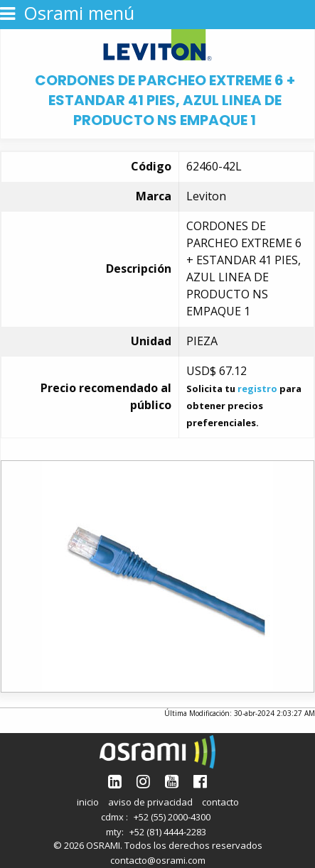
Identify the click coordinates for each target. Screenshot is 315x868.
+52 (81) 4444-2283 (168, 832)
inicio (88, 802)
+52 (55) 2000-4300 (172, 817)
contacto (220, 802)
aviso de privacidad (150, 802)
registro (257, 389)
